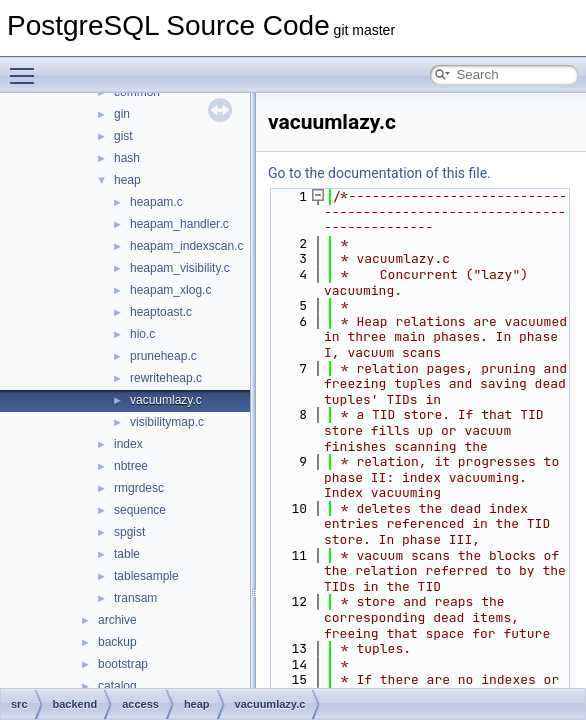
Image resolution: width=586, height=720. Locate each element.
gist (123, 136)
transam (135, 598)
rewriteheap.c (166, 378)
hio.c (142, 334)
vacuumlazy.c (166, 400)
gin (122, 114)
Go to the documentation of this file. (379, 173)
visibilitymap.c (167, 422)
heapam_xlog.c (170, 290)
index (128, 444)
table (127, 554)
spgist (129, 532)
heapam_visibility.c (180, 268)
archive (117, 620)
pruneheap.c (163, 356)
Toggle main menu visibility (27, 67)
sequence (140, 510)
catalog (117, 686)
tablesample (146, 576)
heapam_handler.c (179, 224)
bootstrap (123, 664)
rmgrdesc (139, 488)
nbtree (131, 466)
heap (127, 180)
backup (117, 642)
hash (127, 158)
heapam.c (156, 202)
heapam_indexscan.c (186, 246)
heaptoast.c (161, 312)
